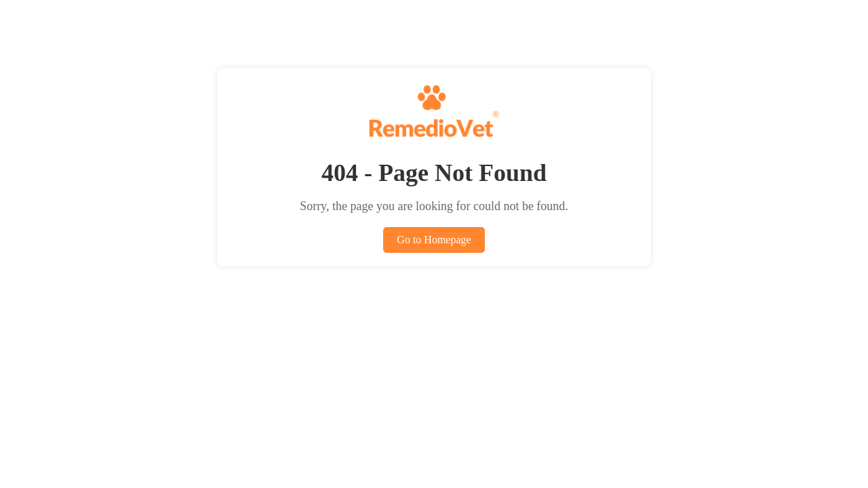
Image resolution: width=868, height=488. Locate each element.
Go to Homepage (434, 240)
